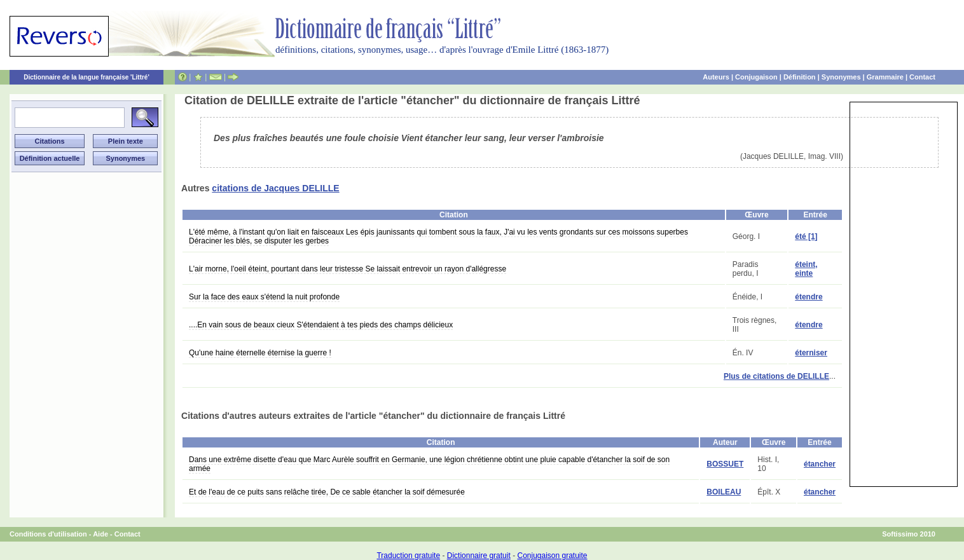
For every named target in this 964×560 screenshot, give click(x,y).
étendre (809, 297)
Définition (800, 77)
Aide (100, 534)
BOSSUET (725, 464)
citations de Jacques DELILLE (275, 188)
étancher (820, 464)
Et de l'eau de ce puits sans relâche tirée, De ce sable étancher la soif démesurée (327, 492)
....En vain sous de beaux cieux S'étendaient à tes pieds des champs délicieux (321, 325)
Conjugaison (756, 77)
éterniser (811, 353)
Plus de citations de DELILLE (776, 376)
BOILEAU (724, 492)
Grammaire (885, 77)
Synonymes (841, 77)
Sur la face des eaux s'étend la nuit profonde (264, 297)
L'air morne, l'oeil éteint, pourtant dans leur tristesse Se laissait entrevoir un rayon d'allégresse (348, 269)
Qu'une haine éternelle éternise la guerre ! (260, 353)
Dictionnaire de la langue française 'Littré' (86, 77)
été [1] (806, 236)
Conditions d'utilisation (48, 534)
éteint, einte (806, 269)
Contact (922, 77)
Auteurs (716, 77)
